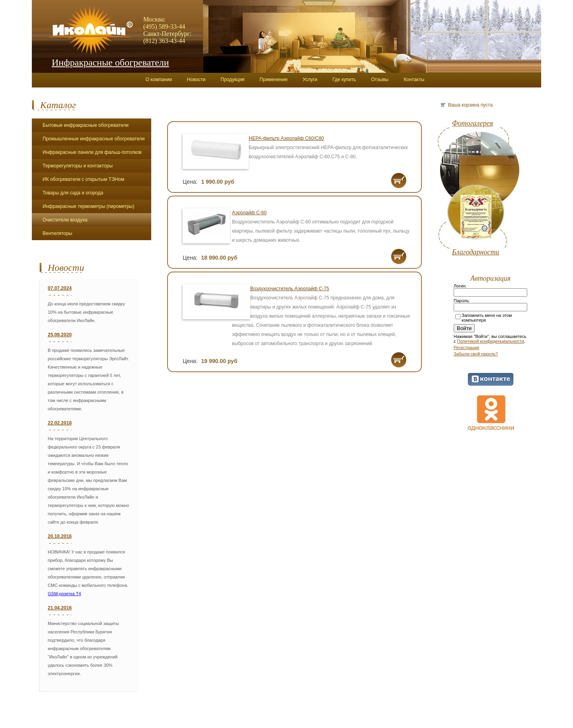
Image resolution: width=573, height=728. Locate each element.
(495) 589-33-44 (164, 26)
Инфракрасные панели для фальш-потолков (92, 152)
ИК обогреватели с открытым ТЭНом (83, 179)
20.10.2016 (60, 536)
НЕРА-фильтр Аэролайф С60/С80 (286, 138)
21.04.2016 (60, 608)
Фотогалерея (473, 123)
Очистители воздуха (65, 220)
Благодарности (476, 252)
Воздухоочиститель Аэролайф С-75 (290, 289)
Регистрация (466, 347)
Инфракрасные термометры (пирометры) (88, 206)
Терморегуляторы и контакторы (78, 166)
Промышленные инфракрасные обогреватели (94, 139)
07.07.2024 (60, 288)
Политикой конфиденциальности (491, 341)
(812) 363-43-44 (164, 41)
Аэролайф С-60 (249, 213)
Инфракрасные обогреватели (110, 62)
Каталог (58, 105)
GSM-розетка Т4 (64, 594)
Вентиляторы (57, 233)
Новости (66, 268)
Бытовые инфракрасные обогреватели (86, 125)
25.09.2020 (60, 335)
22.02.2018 (60, 423)
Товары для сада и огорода (73, 193)
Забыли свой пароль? (476, 354)
